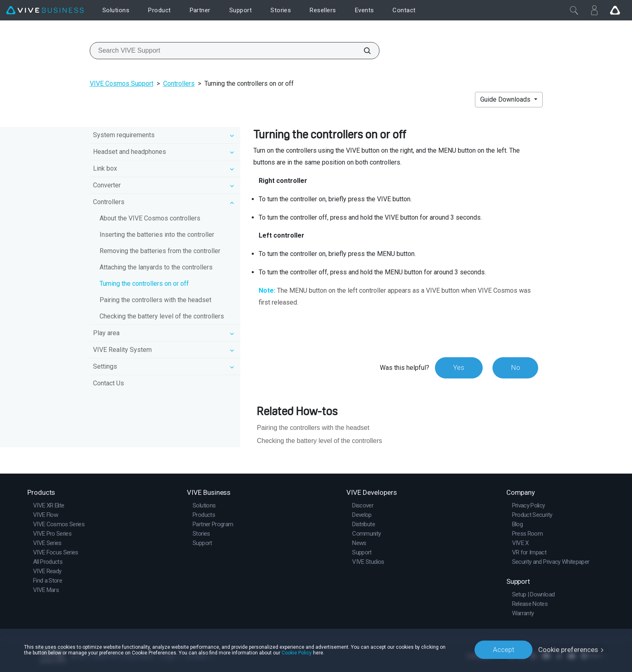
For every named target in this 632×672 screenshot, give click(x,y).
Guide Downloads (506, 99)
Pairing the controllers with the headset (155, 300)
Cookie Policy (297, 652)
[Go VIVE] (615, 10)
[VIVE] (45, 10)
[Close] (574, 10)
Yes (458, 367)
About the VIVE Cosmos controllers (150, 218)
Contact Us (109, 383)
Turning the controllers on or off (144, 284)
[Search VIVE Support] (363, 51)
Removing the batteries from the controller (160, 251)
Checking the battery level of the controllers (162, 316)
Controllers (179, 83)
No (515, 367)
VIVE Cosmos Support (122, 83)
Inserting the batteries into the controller (157, 235)
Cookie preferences (568, 650)
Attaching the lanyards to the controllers (156, 267)
